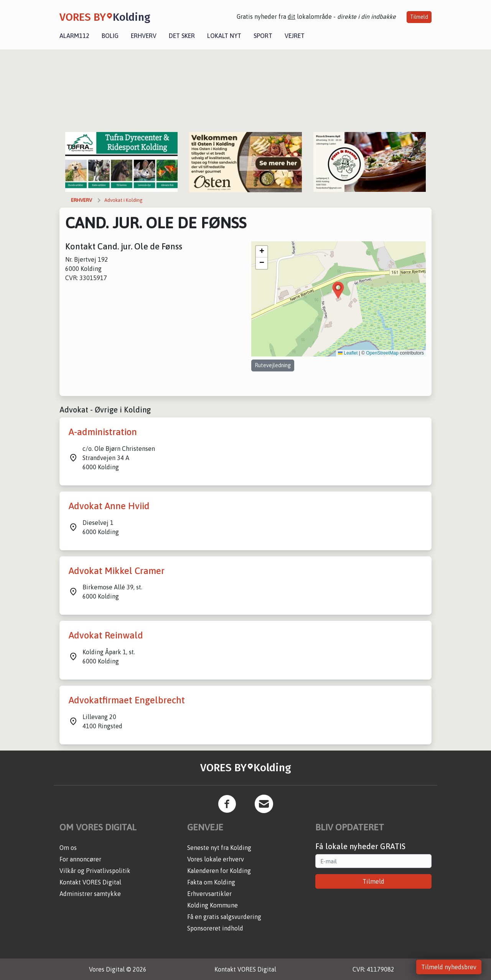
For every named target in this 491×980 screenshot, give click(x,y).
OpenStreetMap (382, 353)
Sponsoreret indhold (215, 928)
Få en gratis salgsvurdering (224, 917)
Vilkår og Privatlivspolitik (95, 871)
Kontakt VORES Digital (90, 882)
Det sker (182, 36)
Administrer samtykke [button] (90, 894)
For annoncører (80, 859)
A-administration (103, 432)
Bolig (110, 36)
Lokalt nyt (224, 36)
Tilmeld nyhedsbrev (449, 967)
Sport (263, 36)
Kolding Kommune (213, 905)
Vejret (295, 36)
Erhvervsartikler (209, 894)
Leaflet (348, 353)
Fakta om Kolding (211, 882)
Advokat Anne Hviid (109, 506)
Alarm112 (74, 36)
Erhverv (144, 36)
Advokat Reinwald (106, 635)
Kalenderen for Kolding (219, 871)
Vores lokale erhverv (216, 859)
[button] (338, 290)
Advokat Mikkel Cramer (117, 571)
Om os (68, 848)
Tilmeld (419, 17)
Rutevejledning (273, 365)
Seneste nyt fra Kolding (219, 848)
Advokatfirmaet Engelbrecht (127, 700)
